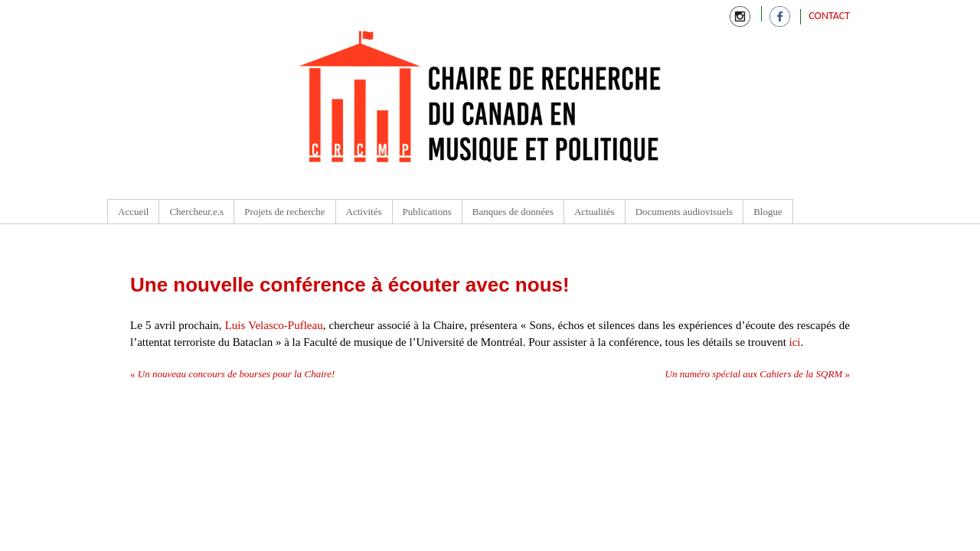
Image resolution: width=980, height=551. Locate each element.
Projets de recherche (284, 212)
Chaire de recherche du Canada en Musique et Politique (481, 99)
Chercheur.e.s (196, 212)
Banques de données (513, 212)
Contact (829, 16)
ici (795, 342)
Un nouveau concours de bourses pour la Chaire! (232, 374)
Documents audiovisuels (684, 212)
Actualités (595, 212)
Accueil (133, 212)
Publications (427, 212)
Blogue (768, 212)
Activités (364, 212)
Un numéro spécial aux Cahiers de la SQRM (758, 374)
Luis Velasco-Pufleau (274, 325)
